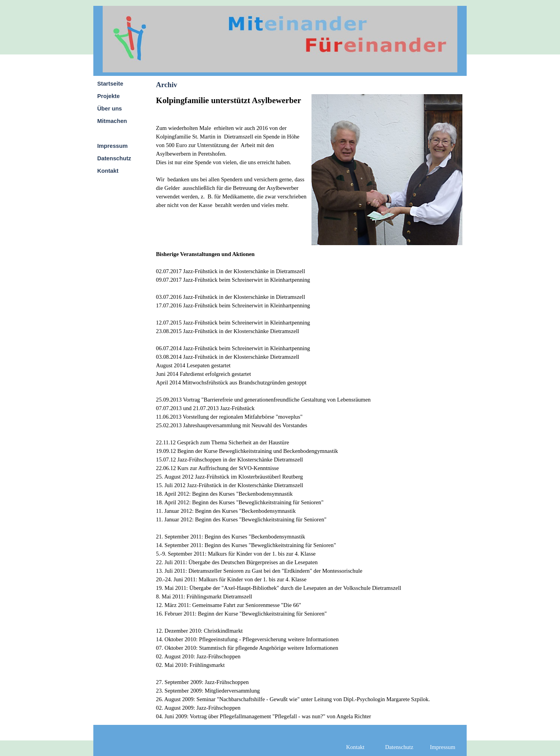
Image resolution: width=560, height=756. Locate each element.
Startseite (110, 84)
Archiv (106, 133)
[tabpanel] (231, 165)
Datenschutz (114, 158)
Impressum (112, 146)
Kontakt (108, 171)
